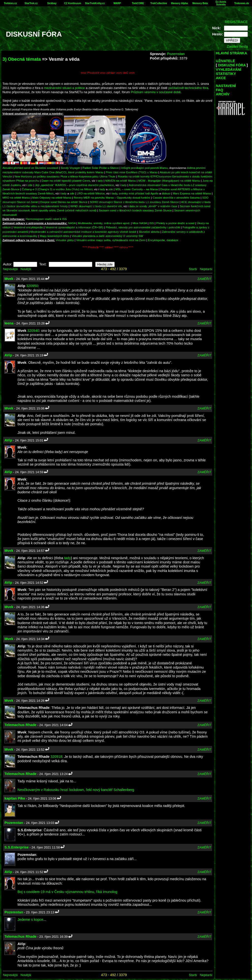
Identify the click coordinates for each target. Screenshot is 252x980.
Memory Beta (200, 3)
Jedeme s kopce (30, 920)
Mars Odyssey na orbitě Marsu (52, 197)
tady (100, 181)
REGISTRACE (236, 22)
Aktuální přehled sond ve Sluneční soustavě (30, 168)
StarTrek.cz (31, 3)
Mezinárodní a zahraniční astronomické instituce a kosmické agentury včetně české (83, 232)
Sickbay (52, 3)
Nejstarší (206, 269)
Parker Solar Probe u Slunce (101, 168)
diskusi (166, 193)
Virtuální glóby (65, 240)
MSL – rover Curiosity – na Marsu (137, 189)
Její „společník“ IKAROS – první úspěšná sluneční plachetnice (74, 185)
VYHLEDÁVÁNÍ (228, 70)
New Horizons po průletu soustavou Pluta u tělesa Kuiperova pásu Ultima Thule (65, 176)
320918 (56, 757)
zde (30, 185)
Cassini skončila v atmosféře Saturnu (176, 197)
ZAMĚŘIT (204, 279)
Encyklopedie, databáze (163, 240)
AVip (8, 355)
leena (9, 323)
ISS (152, 223)
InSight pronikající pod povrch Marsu (144, 168)
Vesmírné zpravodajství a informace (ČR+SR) (74, 227)
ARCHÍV (223, 94)
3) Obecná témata (22, 59)
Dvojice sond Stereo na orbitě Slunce (64, 202)
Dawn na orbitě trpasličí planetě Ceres (66, 181)
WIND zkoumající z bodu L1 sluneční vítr (96, 206)
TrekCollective (159, 3)
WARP (117, 3)
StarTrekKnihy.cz (95, 3)
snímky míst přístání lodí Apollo (139, 193)
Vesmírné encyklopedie (28, 227)
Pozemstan (176, 54)
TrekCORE (138, 3)
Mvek (9, 279)
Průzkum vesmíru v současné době (156, 92)
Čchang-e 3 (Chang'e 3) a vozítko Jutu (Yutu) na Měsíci (57, 189)
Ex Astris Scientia (221, 3)
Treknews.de (242, 3)
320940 (33, 331)
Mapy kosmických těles (54, 236)
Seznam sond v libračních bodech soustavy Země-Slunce (135, 210)
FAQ (220, 90)
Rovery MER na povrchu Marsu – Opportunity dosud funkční (112, 197)
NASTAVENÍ (226, 86)
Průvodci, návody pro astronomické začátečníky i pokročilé (143, 227)
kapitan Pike (15, 798)
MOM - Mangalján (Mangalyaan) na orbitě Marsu (169, 181)
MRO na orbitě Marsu (16, 197)
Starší (193, 269)
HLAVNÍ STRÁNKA (231, 53)
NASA (72, 223)
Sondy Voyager (70, 168)
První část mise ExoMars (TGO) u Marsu (132, 172)
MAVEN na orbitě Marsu (121, 181)
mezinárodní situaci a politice (64, 88)
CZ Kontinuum (72, 3)
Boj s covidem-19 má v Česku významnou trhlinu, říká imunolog (67, 892)
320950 (32, 286)
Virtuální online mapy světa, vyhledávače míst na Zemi (111, 240)
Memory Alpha (180, 3)
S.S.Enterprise (16, 847)
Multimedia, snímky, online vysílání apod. (104, 223)
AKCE (221, 78)
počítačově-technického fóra (188, 88)
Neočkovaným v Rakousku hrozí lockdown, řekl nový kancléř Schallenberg (76, 790)
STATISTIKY (226, 74)
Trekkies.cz (10, 3)
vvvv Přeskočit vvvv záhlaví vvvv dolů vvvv (108, 73)
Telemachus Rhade (20, 725)
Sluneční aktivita (149, 232)
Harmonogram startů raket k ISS (46, 219)
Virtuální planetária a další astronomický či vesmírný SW (107, 236)
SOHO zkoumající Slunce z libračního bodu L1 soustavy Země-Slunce (134, 202)
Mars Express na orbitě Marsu (192, 193)
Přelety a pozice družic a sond (176, 223)
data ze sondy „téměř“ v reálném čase (153, 206)
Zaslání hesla (237, 46)
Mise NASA (140, 223)
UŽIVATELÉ (225, 61)
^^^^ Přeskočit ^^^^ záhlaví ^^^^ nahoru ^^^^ (108, 247)
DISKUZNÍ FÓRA (232, 65)
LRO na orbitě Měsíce (91, 193)
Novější (26, 269)
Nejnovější (10, 269)
